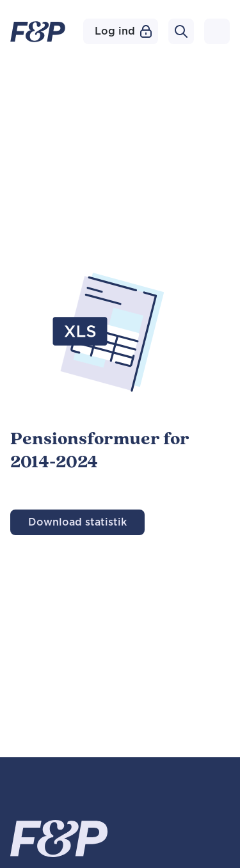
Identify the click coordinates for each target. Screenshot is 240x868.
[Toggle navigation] (217, 31)
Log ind (123, 31)
